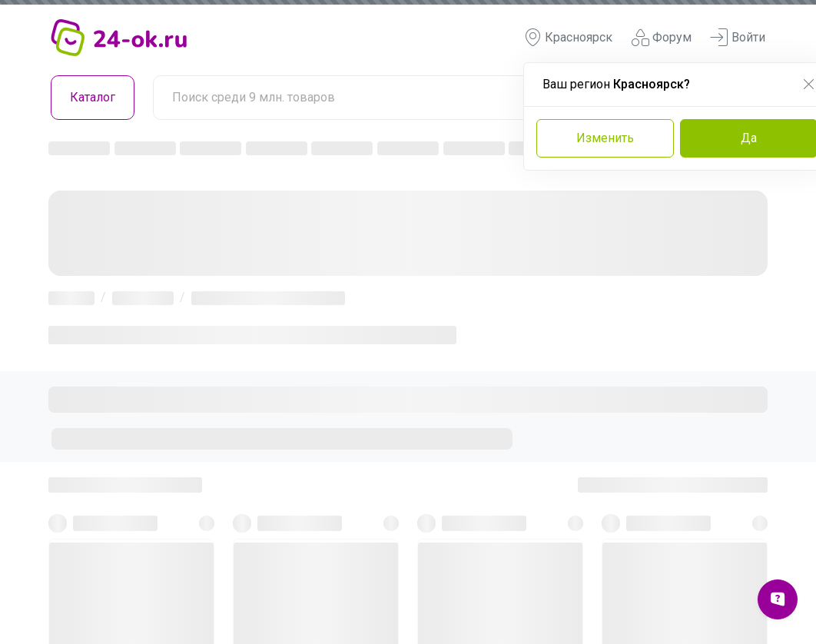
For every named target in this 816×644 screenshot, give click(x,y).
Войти (738, 38)
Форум (661, 38)
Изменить (605, 138)
